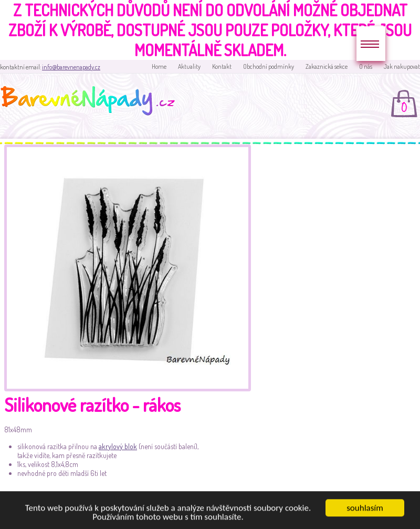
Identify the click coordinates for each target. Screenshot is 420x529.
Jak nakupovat (402, 66)
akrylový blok (118, 446)
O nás (366, 66)
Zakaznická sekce (327, 66)
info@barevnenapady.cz (71, 67)
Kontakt (222, 66)
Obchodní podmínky (269, 66)
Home (159, 66)
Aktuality (189, 66)
